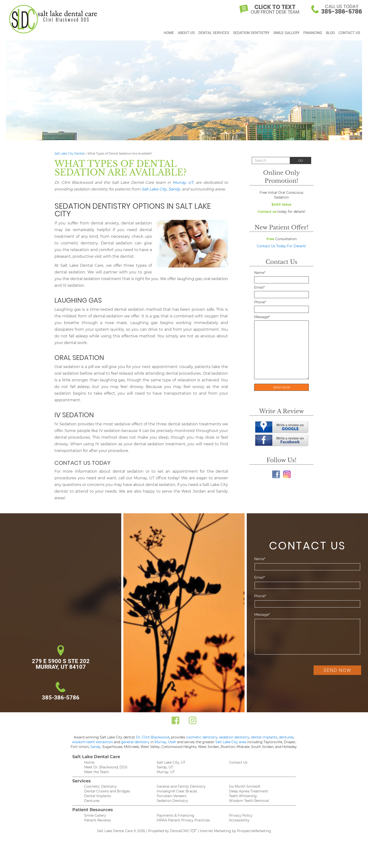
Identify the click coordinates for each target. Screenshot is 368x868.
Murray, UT (183, 182)
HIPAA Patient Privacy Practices (183, 820)
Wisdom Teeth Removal (249, 801)
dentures (286, 737)
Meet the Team (97, 772)
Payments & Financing (175, 815)
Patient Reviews (97, 820)
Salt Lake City (154, 189)
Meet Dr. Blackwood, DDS (106, 767)
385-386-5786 (61, 698)
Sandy (174, 189)
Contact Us (349, 34)
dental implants (264, 737)
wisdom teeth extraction (92, 742)
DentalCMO (183, 831)
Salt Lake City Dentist (70, 153)
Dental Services (214, 34)
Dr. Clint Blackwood (153, 737)
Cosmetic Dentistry (100, 786)
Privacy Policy (241, 815)
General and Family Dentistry (181, 786)
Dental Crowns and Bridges (107, 791)
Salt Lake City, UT (171, 762)
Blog (330, 34)
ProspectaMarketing (254, 831)
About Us (186, 34)
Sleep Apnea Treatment (248, 791)
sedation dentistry (234, 737)
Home (169, 34)
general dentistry (135, 742)
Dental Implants (98, 796)
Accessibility (239, 820)
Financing (313, 34)
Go (301, 161)
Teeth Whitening (243, 796)
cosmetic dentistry (202, 737)
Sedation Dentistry (251, 34)
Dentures (92, 801)
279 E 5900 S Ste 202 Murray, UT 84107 (61, 664)
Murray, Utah (165, 742)
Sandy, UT (165, 767)
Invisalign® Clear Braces (177, 791)
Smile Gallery (286, 34)
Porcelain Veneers (172, 796)
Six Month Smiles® (245, 786)
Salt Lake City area (231, 742)
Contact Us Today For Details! (281, 246)
